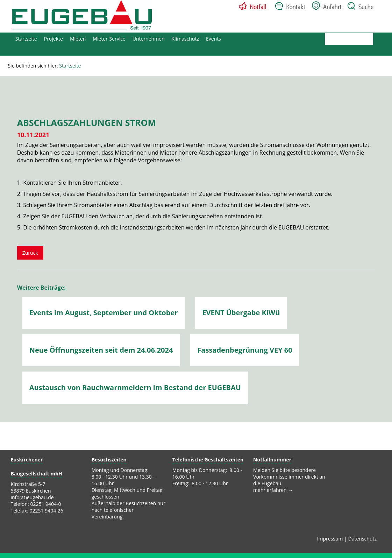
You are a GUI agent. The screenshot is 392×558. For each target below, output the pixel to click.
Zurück (30, 253)
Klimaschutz (185, 39)
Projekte (54, 39)
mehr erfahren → (273, 490)
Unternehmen (149, 39)
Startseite (26, 39)
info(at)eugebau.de (32, 497)
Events (213, 39)
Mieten (78, 39)
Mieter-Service (109, 39)
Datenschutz (362, 539)
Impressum (330, 539)
